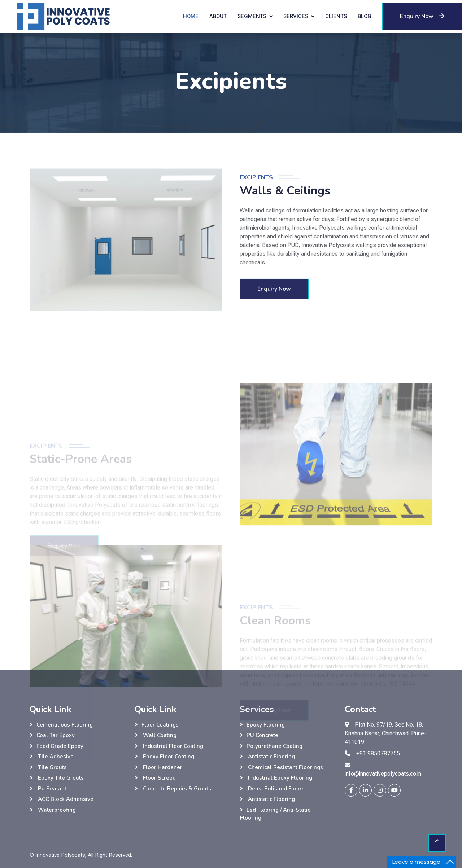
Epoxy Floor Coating (168, 757)
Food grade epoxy (60, 746)
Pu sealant (51, 789)
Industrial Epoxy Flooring (279, 778)
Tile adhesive (55, 757)
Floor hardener (162, 767)
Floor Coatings (160, 725)
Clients (336, 16)
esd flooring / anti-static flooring (275, 814)
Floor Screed (159, 778)
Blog (365, 16)
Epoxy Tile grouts (60, 778)
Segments (252, 16)
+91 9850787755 (378, 754)
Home (191, 16)
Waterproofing (56, 810)
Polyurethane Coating (274, 746)
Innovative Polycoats (60, 855)
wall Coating (159, 735)
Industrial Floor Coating (172, 746)
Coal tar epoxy (56, 735)
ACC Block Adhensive (65, 799)
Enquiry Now (422, 16)
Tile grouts (52, 767)
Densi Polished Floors (276, 789)
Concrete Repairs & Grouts (176, 789)
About (218, 16)
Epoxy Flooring (266, 725)
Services (296, 16)
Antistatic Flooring (271, 757)
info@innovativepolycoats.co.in (383, 774)
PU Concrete (262, 735)
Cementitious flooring (65, 725)
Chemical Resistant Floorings (285, 767)
